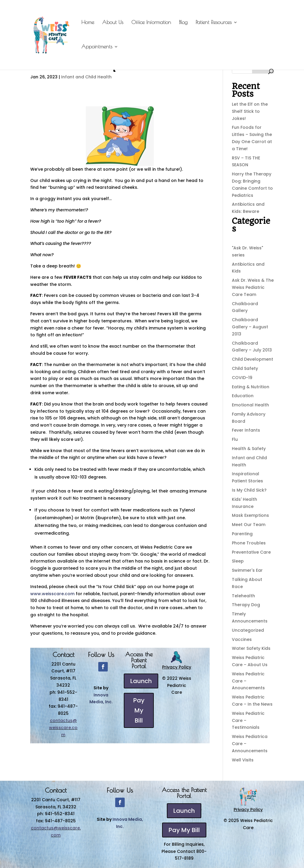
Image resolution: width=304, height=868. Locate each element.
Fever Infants (246, 430)
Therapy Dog (246, 605)
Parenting (242, 534)
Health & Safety (249, 449)
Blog (183, 23)
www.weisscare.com (52, 594)
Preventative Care (251, 552)
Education (243, 396)
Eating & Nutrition (251, 387)
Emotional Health (250, 405)
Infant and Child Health (86, 77)
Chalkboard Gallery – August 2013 (250, 327)
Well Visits (243, 760)
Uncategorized (248, 630)
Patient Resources (214, 23)
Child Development (252, 359)
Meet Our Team (249, 525)
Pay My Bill (139, 710)
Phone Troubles (249, 543)
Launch (141, 681)
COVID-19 (242, 378)
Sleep (238, 561)
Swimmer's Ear (247, 570)
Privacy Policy (177, 667)
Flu (235, 439)
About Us (113, 23)
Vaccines (242, 639)
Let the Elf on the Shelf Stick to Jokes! (250, 111)
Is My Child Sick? (249, 490)
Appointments (97, 47)
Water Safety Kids (251, 648)
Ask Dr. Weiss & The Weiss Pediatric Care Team (253, 287)
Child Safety (245, 368)
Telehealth (243, 596)
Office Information (151, 23)
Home (88, 23)
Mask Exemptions (250, 515)
